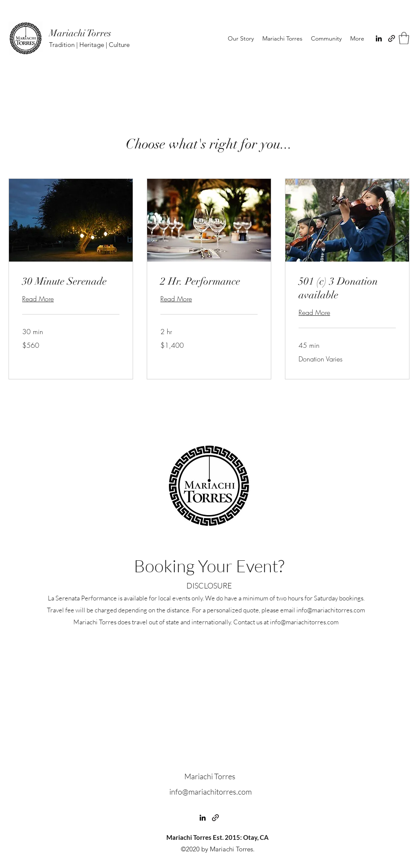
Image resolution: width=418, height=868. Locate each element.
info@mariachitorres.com (331, 610)
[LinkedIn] (379, 38)
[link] (71, 282)
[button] (404, 38)
